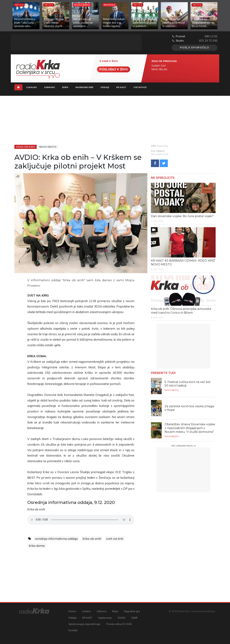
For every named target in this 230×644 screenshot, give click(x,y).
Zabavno (50, 87)
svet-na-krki (115, 539)
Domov (72, 611)
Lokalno (31, 87)
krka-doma (37, 546)
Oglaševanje (105, 618)
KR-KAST (121, 87)
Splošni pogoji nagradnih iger (85, 624)
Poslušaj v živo (114, 69)
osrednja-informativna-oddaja (56, 539)
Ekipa (65, 87)
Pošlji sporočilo (195, 48)
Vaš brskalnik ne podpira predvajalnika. (81, 520)
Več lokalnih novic (183, 446)
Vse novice (140, 87)
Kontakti (73, 630)
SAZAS (121, 618)
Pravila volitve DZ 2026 (119, 624)
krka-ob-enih (92, 539)
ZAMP (134, 618)
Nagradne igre (84, 87)
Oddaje (105, 87)
